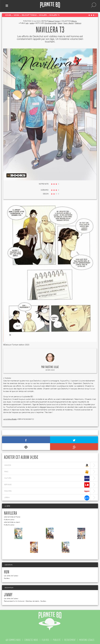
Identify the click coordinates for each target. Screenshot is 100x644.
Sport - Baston (69, 23)
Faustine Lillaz (52, 367)
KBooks (74, 21)
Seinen (60, 23)
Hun (7, 572)
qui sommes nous (13, 640)
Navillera (10, 513)
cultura (47, 478)
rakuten (47, 491)
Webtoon (78, 23)
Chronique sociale (50, 23)
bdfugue (47, 485)
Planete (50, 5)
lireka (47, 498)
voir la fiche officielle (10, 419)
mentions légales (87, 640)
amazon (47, 466)
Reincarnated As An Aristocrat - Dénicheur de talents (22, 601)
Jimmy (8, 595)
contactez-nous (31, 640)
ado (27, 23)
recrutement (70, 640)
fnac (47, 472)
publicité (57, 640)
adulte (32, 23)
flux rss (45, 640)
